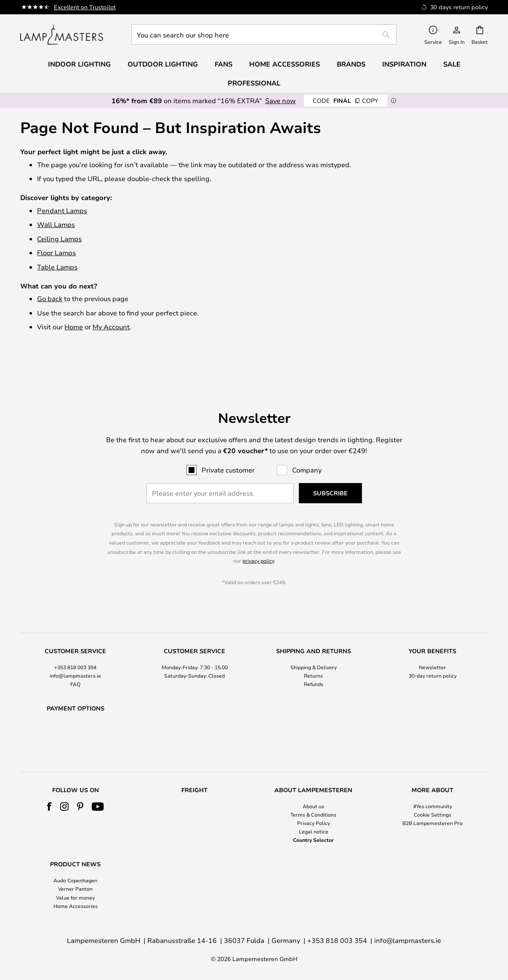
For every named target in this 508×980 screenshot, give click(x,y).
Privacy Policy (314, 823)
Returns (313, 654)
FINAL (346, 100)
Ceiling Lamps (59, 239)
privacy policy (258, 539)
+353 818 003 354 (75, 645)
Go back (50, 298)
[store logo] (62, 35)
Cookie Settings (432, 814)
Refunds (314, 662)
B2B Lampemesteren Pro (432, 823)
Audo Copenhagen (75, 880)
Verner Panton (75, 889)
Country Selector (313, 840)
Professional (254, 83)
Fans (223, 64)
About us (313, 806)
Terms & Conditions (313, 814)
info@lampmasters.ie (75, 654)
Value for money (75, 897)
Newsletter (432, 645)
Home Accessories (76, 906)
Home (74, 327)
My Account (111, 327)
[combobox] (264, 35)
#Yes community (433, 806)
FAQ (75, 662)
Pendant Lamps (62, 210)
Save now (281, 100)
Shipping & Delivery (314, 645)
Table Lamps (57, 267)
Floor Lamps (56, 252)
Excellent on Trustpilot (85, 7)
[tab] (76, 646)
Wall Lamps (56, 224)
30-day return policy (433, 654)
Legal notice (314, 831)
